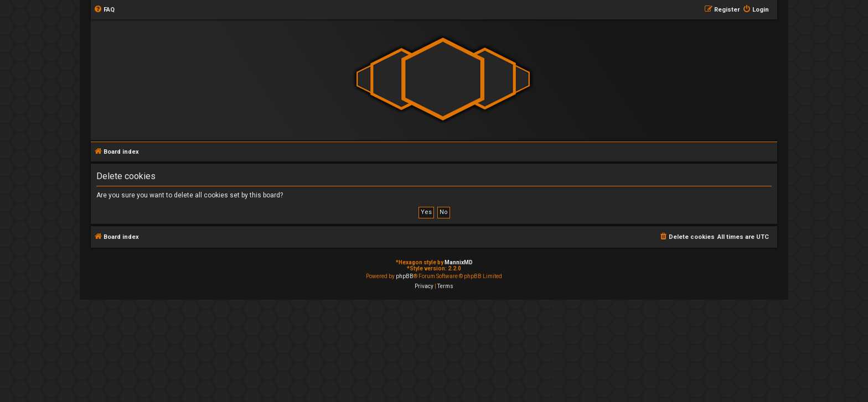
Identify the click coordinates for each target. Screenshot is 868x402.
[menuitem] (104, 10)
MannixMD (459, 262)
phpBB (405, 276)
